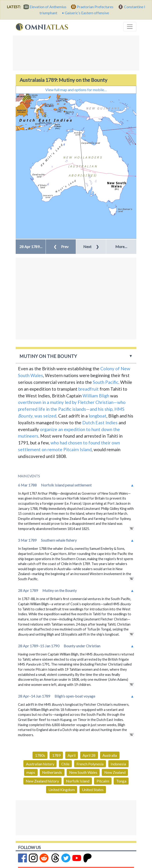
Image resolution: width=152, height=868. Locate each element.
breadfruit (89, 389)
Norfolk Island (78, 781)
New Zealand (115, 772)
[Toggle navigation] (130, 27)
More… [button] (121, 247)
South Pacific (106, 382)
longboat (98, 416)
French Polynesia (90, 764)
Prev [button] (61, 247)
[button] (31, 247)
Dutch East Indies (100, 423)
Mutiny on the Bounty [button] (48, 356)
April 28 (89, 755)
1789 (56, 755)
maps (31, 772)
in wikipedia (132, 528)
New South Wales (83, 772)
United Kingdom (62, 790)
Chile (65, 764)
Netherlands (52, 772)
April (72, 755)
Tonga (121, 781)
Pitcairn (103, 781)
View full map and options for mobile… (76, 90)
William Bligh (96, 396)
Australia (110, 755)
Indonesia (118, 764)
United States (93, 790)
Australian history (40, 764)
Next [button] (91, 247)
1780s (40, 755)
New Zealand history (42, 781)
